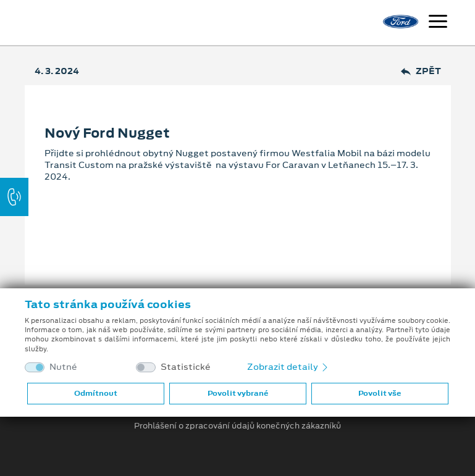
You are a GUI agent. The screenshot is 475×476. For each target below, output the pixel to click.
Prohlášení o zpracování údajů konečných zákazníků (238, 426)
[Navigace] (438, 23)
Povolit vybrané (238, 393)
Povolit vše (380, 393)
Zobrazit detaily (288, 367)
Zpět (421, 71)
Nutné (63, 367)
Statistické (186, 367)
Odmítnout (96, 393)
